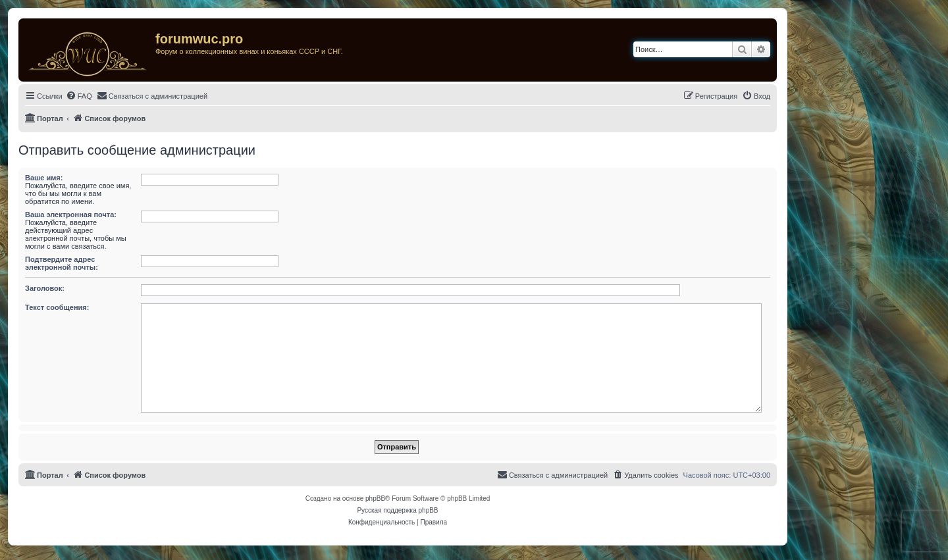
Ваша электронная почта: (71, 215)
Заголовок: (45, 288)
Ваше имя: (44, 178)
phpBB (375, 498)
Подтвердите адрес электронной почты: (62, 263)
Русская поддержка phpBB (397, 510)
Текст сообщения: (57, 307)
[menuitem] (79, 96)
